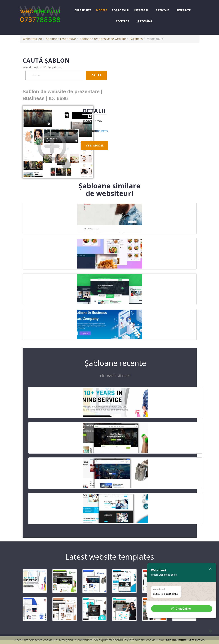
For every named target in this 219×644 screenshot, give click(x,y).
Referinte (184, 10)
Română (145, 21)
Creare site (83, 10)
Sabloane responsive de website (103, 39)
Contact (123, 21)
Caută (97, 75)
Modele (102, 10)
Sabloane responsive (61, 39)
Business (136, 39)
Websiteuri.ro (32, 39)
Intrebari (141, 10)
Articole (162, 10)
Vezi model (95, 145)
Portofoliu (120, 10)
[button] (182, 609)
